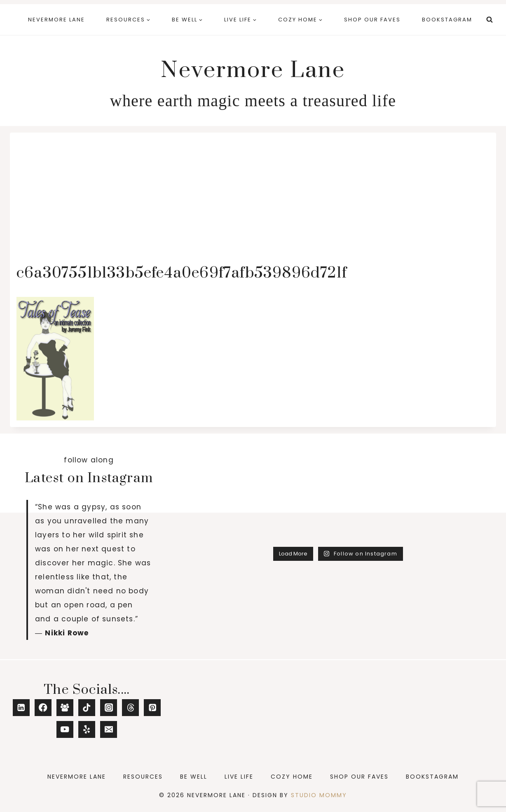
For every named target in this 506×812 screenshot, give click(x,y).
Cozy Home (292, 777)
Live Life (239, 777)
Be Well (194, 777)
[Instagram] (109, 708)
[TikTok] (87, 708)
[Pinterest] (152, 708)
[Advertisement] (253, 201)
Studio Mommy (319, 795)
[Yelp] (87, 729)
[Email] (109, 729)
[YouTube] (65, 729)
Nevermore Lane (56, 20)
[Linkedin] (21, 708)
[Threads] (130, 708)
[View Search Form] (490, 20)
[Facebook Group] (65, 708)
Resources (143, 777)
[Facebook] (43, 708)
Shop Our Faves (372, 20)
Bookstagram (447, 20)
